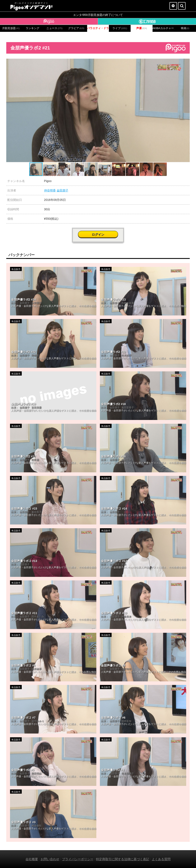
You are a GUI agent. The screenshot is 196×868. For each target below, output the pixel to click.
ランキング (32, 28)
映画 (185, 28)
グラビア (76, 28)
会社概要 (32, 859)
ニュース (55, 28)
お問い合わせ (50, 859)
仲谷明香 (50, 190)
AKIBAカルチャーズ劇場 (163, 28)
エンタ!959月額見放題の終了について (98, 15)
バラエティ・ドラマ (98, 28)
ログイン (98, 234)
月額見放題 (11, 28)
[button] (186, 62)
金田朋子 (62, 190)
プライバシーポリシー (78, 859)
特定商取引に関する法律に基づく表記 (123, 859)
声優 (142, 28)
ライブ (120, 28)
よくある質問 (161, 859)
